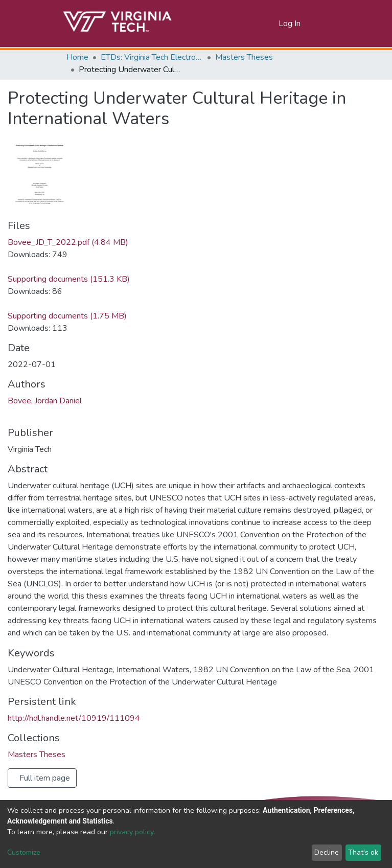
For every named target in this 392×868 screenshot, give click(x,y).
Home (77, 57)
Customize (24, 852)
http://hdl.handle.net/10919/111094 (74, 718)
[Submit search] (258, 24)
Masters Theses (244, 57)
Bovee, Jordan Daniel (45, 401)
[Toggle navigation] (320, 24)
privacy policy (132, 832)
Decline (327, 852)
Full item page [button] (45, 778)
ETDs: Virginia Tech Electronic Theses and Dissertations (152, 57)
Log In (290, 24)
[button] (271, 24)
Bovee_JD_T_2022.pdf (68, 242)
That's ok (363, 852)
